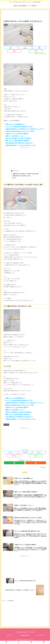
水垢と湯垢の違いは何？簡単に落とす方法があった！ (20, 143)
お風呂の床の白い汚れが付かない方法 (21, 176)
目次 (14, 171)
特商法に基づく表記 (25, 635)
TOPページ (9, 635)
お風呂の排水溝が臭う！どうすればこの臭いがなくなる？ (21, 145)
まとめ (14, 178)
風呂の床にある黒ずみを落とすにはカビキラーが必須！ (20, 131)
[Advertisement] (25, 13)
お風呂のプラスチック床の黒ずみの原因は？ (17, 134)
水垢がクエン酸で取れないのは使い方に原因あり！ (19, 138)
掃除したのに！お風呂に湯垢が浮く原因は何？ (18, 141)
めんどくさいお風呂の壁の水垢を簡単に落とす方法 (19, 127)
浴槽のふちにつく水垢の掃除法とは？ (15, 124)
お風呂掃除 (6, 425)
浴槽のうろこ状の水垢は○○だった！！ (16, 136)
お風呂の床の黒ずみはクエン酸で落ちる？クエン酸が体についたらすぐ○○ (25, 129)
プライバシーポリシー (41, 635)
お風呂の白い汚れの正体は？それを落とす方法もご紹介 (26, 174)
